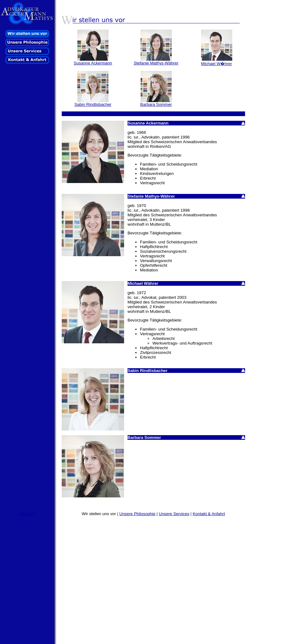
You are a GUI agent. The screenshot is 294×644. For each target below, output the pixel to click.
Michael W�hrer (217, 64)
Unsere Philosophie (137, 514)
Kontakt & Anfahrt (209, 514)
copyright (27, 514)
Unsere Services (174, 514)
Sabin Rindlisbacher (93, 104)
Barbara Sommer (156, 104)
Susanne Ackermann (93, 63)
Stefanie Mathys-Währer (156, 63)
